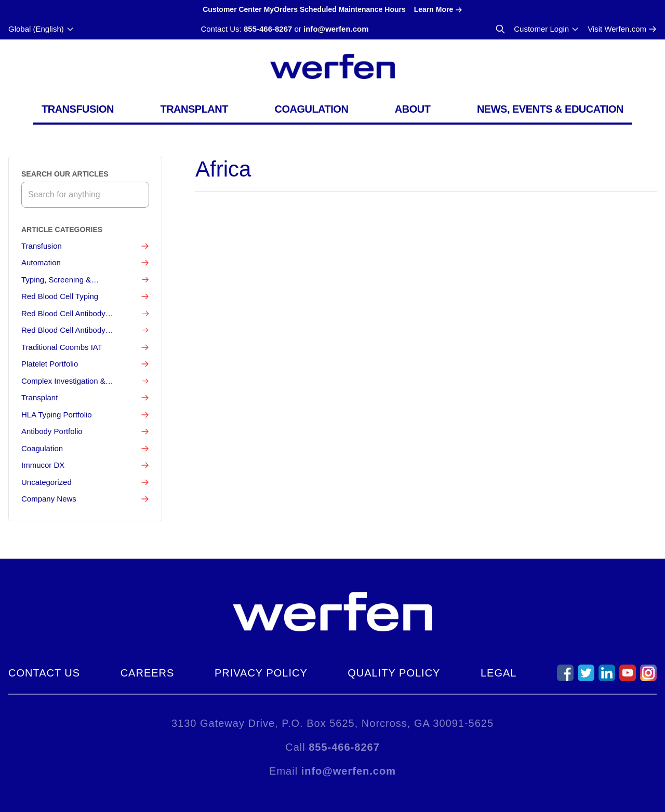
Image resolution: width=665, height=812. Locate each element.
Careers (148, 673)
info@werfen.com (336, 29)
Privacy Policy (261, 673)
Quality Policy (394, 673)
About (413, 109)
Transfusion (78, 109)
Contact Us (44, 673)
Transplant (194, 109)
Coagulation (311, 109)
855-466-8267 (268, 29)
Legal (498, 673)
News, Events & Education (550, 109)
